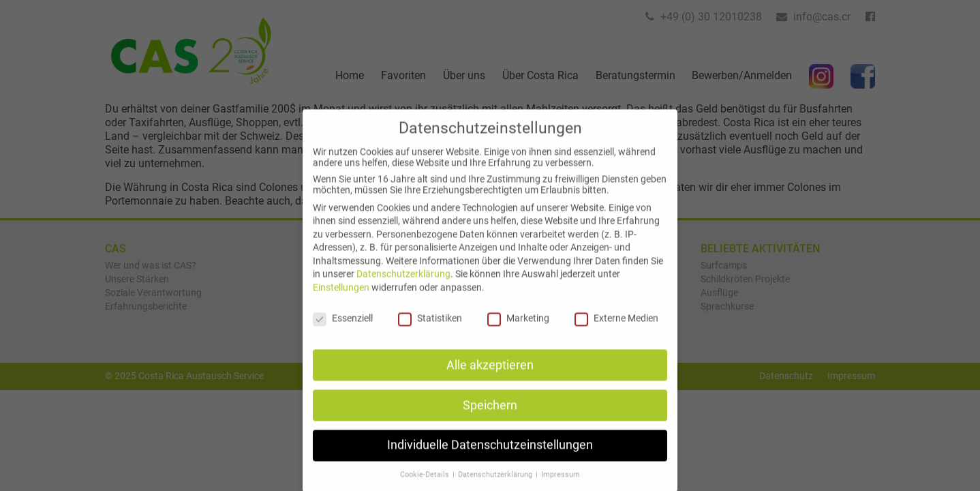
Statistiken (430, 330)
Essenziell (343, 330)
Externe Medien (616, 330)
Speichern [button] (490, 417)
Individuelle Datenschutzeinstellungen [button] (490, 458)
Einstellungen (341, 299)
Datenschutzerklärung (403, 286)
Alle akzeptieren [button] (490, 377)
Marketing (518, 330)
